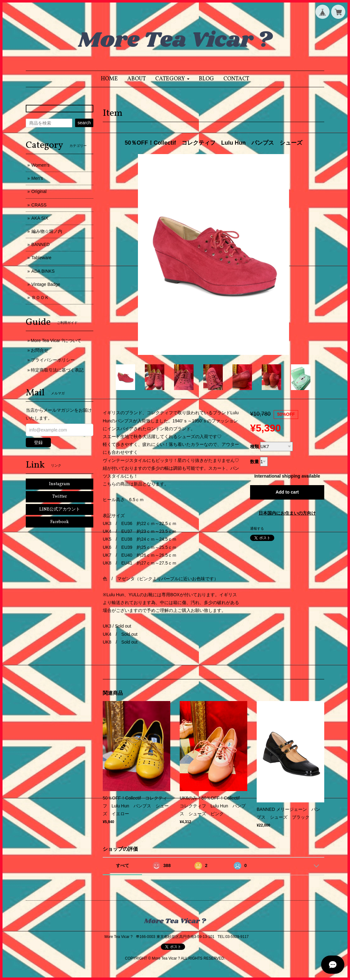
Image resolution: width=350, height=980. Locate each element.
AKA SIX (40, 218)
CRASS (39, 205)
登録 (38, 442)
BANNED (41, 244)
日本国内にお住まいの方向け (287, 513)
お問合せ (40, 350)
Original (39, 191)
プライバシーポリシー (53, 360)
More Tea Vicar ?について (56, 340)
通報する (257, 528)
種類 (254, 447)
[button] (172, 79)
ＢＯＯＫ (40, 297)
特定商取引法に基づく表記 (57, 370)
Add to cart (287, 492)
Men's (37, 178)
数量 (254, 462)
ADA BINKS (43, 271)
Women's (41, 165)
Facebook (60, 522)
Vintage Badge (46, 284)
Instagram (60, 484)
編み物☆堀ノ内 (47, 231)
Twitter (60, 497)
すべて (123, 865)
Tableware (41, 258)
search (84, 123)
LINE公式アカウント (60, 509)
